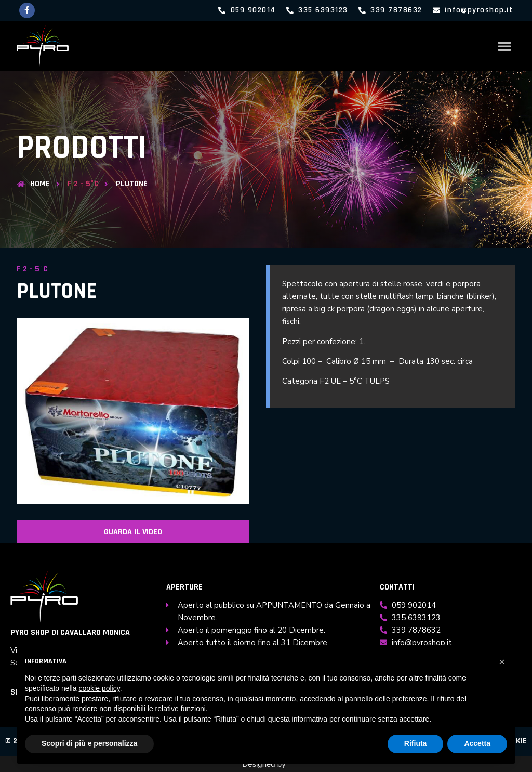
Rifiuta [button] (416, 743)
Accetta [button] (477, 743)
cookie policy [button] (99, 688)
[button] (504, 46)
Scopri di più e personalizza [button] (89, 743)
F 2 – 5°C (83, 184)
